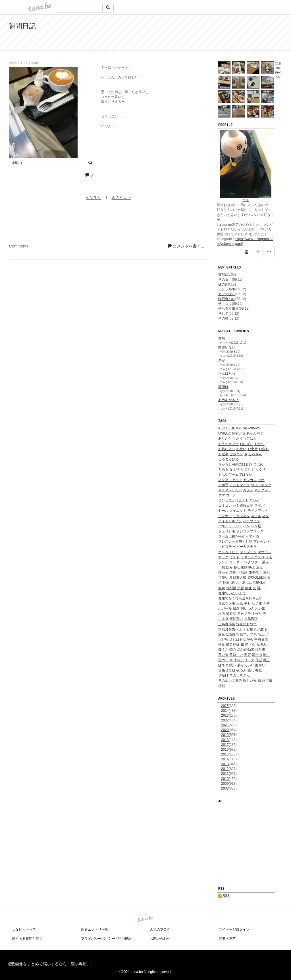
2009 (225, 784)
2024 (225, 711)
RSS (224, 896)
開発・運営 (227, 939)
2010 (225, 779)
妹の (222, 284)
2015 (225, 754)
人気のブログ (160, 929)
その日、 (225, 280)
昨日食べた (227, 299)
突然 (222, 274)
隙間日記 (22, 26)
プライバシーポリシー (98, 939)
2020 (225, 730)
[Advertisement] (217, 33)
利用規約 (125, 939)
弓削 (246, 200)
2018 (225, 740)
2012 (225, 769)
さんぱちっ (227, 373)
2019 (225, 735)
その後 (223, 318)
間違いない (227, 347)
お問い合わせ (160, 939)
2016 (225, 750)
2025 (225, 706)
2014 (225, 759)
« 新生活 (94, 198)
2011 (225, 774)
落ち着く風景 (228, 309)
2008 (225, 788)
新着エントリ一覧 (95, 929)
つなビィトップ (24, 929)
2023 (225, 715)
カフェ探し (227, 294)
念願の (17, 163)
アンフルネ (227, 289)
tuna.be (145, 919)
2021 (225, 725)
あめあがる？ (228, 400)
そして (223, 314)
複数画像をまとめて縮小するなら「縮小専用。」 (51, 964)
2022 (225, 720)
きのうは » (121, 198)
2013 (225, 764)
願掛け (223, 387)
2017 (225, 745)
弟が (222, 360)
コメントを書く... (186, 246)
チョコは (225, 304)
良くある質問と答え (27, 939)
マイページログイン (234, 929)
